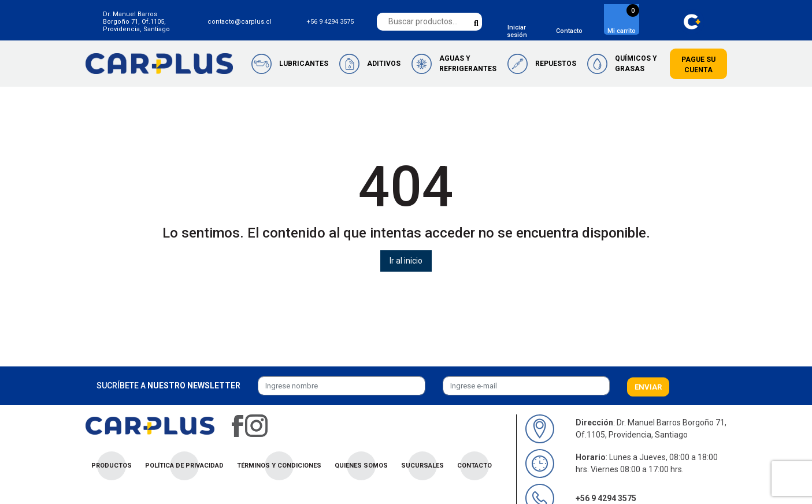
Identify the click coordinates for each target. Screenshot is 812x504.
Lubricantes (304, 64)
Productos (112, 466)
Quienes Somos (361, 466)
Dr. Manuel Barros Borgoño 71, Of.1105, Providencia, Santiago (136, 22)
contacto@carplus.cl (240, 22)
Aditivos (384, 64)
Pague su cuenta (698, 65)
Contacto (569, 31)
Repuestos (556, 64)
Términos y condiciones (279, 466)
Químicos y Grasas (636, 64)
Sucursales (422, 466)
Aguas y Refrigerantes (468, 64)
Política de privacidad (184, 466)
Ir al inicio (406, 261)
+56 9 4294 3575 (330, 22)
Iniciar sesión (517, 31)
